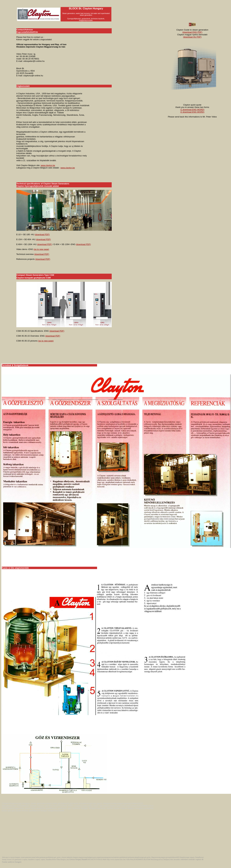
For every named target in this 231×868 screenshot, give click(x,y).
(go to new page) (41, 249)
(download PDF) (42, 234)
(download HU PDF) (192, 37)
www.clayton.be (48, 165)
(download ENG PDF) (192, 32)
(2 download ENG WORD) (192, 112)
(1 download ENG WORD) (192, 110)
